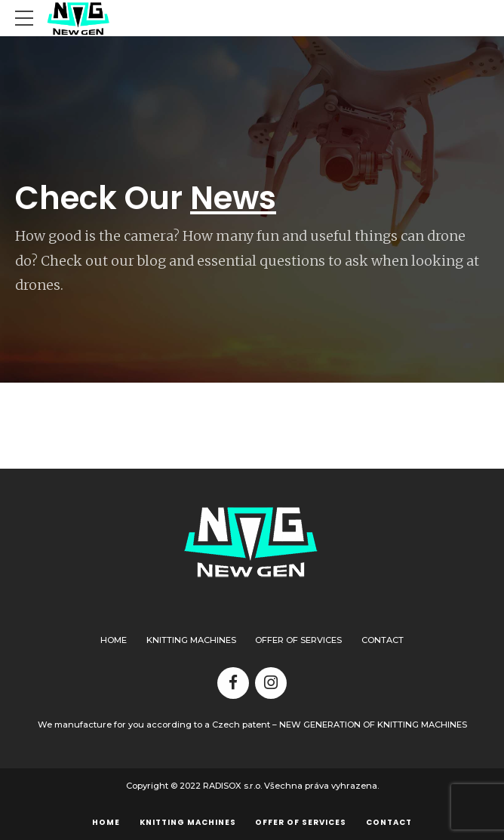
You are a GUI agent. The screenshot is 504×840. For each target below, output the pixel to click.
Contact (383, 640)
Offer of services (298, 640)
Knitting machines (191, 640)
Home (114, 640)
